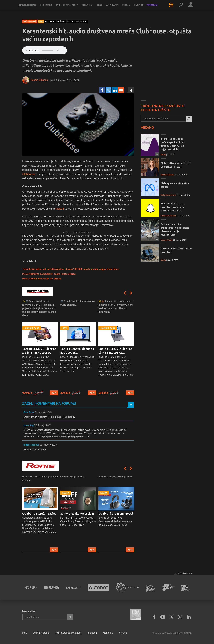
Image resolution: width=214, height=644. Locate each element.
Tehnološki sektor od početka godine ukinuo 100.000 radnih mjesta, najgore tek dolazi (71, 269)
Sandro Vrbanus (39, 80)
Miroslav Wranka (167, 175)
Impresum (92, 633)
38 (157, 239)
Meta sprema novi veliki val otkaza (42, 279)
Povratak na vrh (185, 573)
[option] (40, 347)
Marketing (108, 633)
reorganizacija (81, 21)
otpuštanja (61, 21)
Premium (156, 8)
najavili (60, 209)
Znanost (91, 8)
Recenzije (50, 8)
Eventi (142, 8)
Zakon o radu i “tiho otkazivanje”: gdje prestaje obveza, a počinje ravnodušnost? (175, 229)
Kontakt (123, 633)
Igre (104, 8)
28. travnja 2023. (43, 412)
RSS (25, 633)
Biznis (41, 21)
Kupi (54, 393)
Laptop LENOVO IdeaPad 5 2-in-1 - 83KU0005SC (39, 351)
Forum (130, 8)
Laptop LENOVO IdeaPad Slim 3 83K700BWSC (115, 351)
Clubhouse (29, 174)
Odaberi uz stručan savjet (39, 513)
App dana (116, 8)
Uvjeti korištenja (41, 633)
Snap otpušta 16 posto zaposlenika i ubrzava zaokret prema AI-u (173, 207)
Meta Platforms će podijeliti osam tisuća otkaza (49, 274)
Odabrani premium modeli (116, 513)
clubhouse (50, 21)
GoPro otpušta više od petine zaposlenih (176, 250)
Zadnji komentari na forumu (49, 403)
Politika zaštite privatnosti (68, 633)
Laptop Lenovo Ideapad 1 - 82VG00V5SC (78, 351)
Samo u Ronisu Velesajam (77, 513)
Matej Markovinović (168, 195)
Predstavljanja (71, 8)
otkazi (70, 21)
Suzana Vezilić (167, 240)
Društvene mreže (30, 21)
